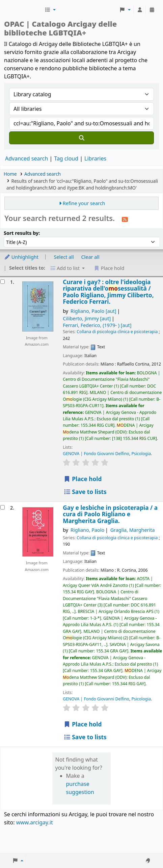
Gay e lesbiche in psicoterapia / (110, 514)
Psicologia (141, 454)
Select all (64, 257)
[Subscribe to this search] (125, 219)
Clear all (90, 257)
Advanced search (26, 158)
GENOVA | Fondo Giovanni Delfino (96, 454)
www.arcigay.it (35, 822)
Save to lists (85, 492)
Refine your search (84, 203)
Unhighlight (21, 257)
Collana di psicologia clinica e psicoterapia (117, 332)
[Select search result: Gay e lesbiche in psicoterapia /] (3, 507)
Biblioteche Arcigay (24, 10)
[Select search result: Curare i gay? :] (3, 282)
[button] (50, 10)
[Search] (81, 138)
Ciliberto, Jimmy (87, 318)
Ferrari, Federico (97, 325)
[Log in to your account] (140, 10)
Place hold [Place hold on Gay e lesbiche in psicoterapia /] (82, 724)
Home (10, 174)
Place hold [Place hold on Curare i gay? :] (82, 479)
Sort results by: (22, 233)
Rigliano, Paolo (93, 311)
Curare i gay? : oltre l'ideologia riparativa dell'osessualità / (108, 292)
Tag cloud (66, 158)
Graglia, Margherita (133, 530)
